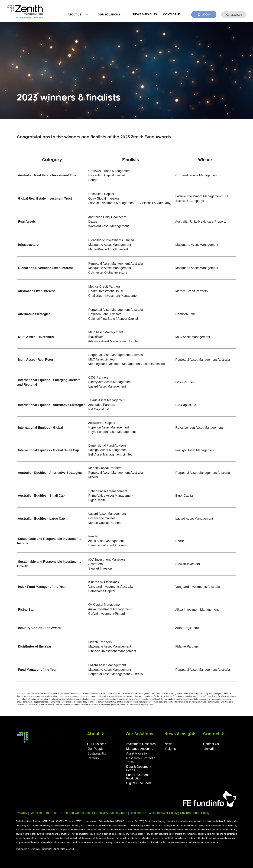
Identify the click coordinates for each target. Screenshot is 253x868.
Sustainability (97, 753)
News (168, 744)
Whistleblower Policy (163, 813)
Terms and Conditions (74, 813)
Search (234, 15)
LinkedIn (210, 749)
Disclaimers (138, 813)
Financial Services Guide (110, 813)
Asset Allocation (137, 753)
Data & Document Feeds (139, 768)
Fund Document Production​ (137, 777)
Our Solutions (109, 15)
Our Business (97, 744)
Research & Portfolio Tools (141, 760)
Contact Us (172, 14)
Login (204, 15)
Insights (170, 749)
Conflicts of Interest (43, 813)
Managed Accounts (140, 749)
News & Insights (145, 14)
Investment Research (141, 744)
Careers (93, 758)
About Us (74, 15)
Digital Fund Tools (139, 783)
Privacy (22, 813)
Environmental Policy (195, 813)
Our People (95, 749)
